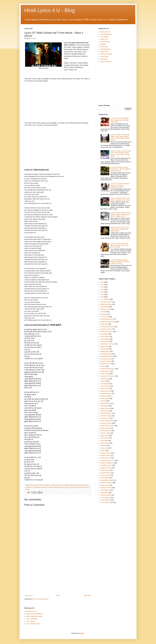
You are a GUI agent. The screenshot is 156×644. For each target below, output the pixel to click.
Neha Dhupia (105, 411)
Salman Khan (105, 443)
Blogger (82, 633)
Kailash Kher (105, 389)
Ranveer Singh (105, 433)
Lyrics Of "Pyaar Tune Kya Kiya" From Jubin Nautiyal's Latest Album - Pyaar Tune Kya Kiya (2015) (121, 154)
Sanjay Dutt (104, 448)
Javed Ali (103, 381)
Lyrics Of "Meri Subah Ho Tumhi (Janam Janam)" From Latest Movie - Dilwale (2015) (121, 214)
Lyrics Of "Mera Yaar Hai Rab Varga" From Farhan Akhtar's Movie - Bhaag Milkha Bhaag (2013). (120, 137)
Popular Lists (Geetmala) (34, 614)
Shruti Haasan (105, 470)
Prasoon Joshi (105, 418)
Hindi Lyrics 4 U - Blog (50, 10)
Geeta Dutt (104, 47)
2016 (102, 297)
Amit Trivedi (104, 317)
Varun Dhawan (105, 490)
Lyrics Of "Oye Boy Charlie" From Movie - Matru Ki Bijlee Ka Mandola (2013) (121, 169)
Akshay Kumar (105, 309)
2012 (102, 287)
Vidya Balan (104, 493)
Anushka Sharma (106, 329)
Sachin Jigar (105, 436)
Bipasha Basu (105, 351)
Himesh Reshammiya (107, 369)
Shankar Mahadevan (107, 463)
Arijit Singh (104, 59)
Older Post (87, 596)
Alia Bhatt (104, 314)
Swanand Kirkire (106, 488)
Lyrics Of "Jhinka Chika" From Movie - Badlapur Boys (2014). (120, 199)
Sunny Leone (105, 485)
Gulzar (103, 366)
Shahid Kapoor (105, 455)
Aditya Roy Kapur (106, 304)
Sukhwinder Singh (106, 480)
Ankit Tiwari (104, 324)
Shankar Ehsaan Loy (107, 460)
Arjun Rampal (105, 339)
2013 (31, 485)
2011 (102, 285)
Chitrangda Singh (106, 354)
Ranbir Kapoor (105, 428)
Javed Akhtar (105, 379)
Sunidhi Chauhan (106, 483)
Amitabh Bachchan (107, 319)
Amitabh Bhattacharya (108, 322)
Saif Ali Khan (81, 487)
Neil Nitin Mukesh (106, 413)
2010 (102, 282)
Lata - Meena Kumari (33, 624)
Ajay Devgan (105, 307)
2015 (102, 294)
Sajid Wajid (104, 441)
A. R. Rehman (105, 299)
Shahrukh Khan (106, 458)
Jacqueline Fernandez (108, 376)
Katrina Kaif (104, 396)
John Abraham (37, 487)
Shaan (103, 450)
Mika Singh (104, 406)
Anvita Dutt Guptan (107, 332)
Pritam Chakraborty (54, 487)
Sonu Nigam (105, 478)
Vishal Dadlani (105, 498)
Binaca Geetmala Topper (34, 616)
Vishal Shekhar (105, 500)
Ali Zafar (103, 312)
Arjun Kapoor (105, 337)
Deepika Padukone (76, 485)
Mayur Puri (45, 487)
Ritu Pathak (73, 487)
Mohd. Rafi (104, 39)
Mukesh (103, 44)
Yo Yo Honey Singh (107, 502)
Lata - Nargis (30, 621)
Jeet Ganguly (105, 384)
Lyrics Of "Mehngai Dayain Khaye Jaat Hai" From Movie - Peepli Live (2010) (120, 262)
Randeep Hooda (106, 431)
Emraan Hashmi (106, 361)
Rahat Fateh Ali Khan (107, 426)
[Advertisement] (58, 576)
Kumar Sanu (105, 57)
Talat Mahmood (106, 49)
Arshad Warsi (105, 341)
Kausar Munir (105, 398)
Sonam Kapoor (105, 475)
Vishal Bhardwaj (106, 495)
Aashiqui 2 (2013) (106, 302)
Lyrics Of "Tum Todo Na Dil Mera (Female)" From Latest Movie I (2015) (120, 245)
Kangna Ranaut (106, 391)
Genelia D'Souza (106, 364)
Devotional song (106, 359)
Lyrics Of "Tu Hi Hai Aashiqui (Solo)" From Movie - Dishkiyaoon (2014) (120, 185)
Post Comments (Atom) (41, 599)
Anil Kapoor (46, 485)
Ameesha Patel (38, 485)
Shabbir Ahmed (106, 453)
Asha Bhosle (105, 37)
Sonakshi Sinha (106, 473)
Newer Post (29, 596)
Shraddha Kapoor (106, 465)
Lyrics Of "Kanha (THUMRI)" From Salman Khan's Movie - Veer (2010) (120, 120)
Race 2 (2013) (65, 487)
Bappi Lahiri (104, 346)
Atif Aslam (66, 485)
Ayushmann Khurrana (108, 344)
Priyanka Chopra (106, 423)
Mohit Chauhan (105, 408)
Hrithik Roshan (105, 371)
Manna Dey (104, 52)
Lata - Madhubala (32, 619)
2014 (102, 292)
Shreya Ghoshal (106, 62)
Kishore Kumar (105, 42)
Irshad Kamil (105, 374)
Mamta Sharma (106, 403)
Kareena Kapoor (106, 393)
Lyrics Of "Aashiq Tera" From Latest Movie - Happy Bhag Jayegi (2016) (120, 229)
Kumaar (103, 401)
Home (58, 596)
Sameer (103, 445)
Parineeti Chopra (106, 416)
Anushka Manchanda (57, 485)
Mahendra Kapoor (106, 54)
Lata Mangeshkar (106, 34)
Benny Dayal (105, 349)
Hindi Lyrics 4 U (106, 32)
